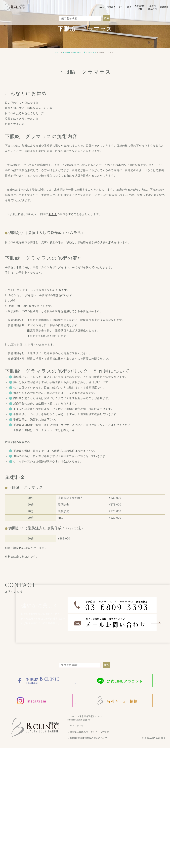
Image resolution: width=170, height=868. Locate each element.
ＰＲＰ (53, 214)
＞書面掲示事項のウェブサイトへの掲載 (87, 732)
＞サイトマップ (75, 726)
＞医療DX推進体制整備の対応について (86, 738)
